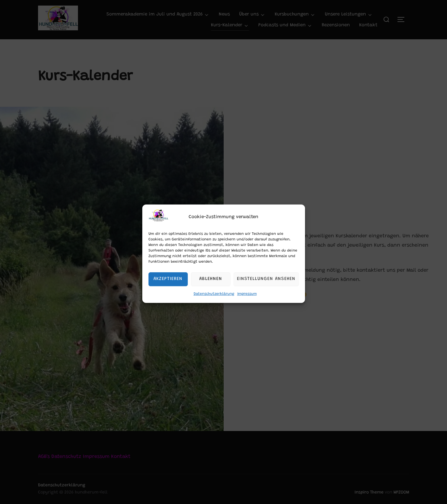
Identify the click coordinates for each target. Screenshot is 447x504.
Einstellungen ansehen (266, 286)
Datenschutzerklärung (214, 301)
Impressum (247, 301)
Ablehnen (211, 286)
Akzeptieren (168, 286)
